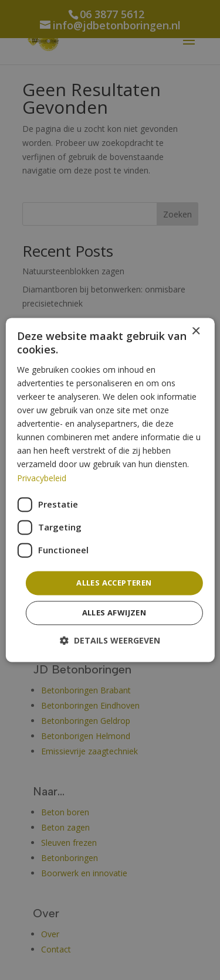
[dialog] (110, 490)
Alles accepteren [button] (114, 583)
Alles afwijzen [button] (114, 613)
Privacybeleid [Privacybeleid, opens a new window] (42, 478)
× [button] (196, 331)
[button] (110, 641)
